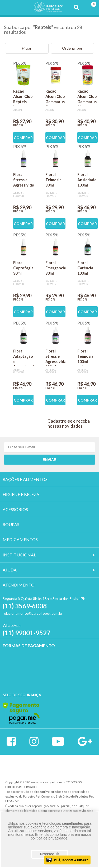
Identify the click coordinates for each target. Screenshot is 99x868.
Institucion (17, 555)
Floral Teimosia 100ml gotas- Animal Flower (85, 357)
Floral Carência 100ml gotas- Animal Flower (85, 269)
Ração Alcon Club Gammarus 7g (55, 97)
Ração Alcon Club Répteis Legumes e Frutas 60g (23, 97)
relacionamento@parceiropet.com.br (33, 613)
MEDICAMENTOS (20, 539)
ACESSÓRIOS (15, 509)
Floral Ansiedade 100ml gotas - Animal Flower (87, 181)
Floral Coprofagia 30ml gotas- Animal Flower (23, 269)
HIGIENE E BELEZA (21, 494)
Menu (7, 7)
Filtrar (27, 48)
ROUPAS (11, 524)
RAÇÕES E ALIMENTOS (25, 479)
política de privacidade (49, 838)
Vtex (28, 766)
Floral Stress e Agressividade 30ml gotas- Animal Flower (23, 181)
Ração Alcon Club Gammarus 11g (87, 97)
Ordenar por (72, 48)
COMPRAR (23, 138)
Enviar (49, 460)
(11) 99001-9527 (27, 633)
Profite (72, 766)
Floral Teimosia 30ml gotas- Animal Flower (53, 181)
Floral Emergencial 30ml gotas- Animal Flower (56, 269)
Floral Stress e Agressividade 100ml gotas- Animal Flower (56, 357)
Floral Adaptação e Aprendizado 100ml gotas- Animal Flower (23, 357)
